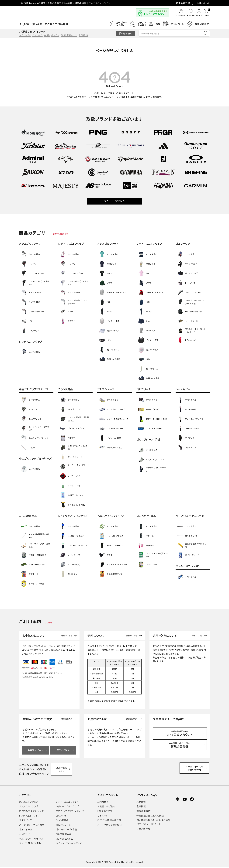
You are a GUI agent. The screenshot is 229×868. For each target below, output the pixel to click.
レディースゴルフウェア (67, 803)
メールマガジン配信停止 (110, 826)
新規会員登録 (183, 3)
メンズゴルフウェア (28, 803)
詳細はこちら (67, 636)
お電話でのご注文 (106, 808)
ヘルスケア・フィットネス (31, 840)
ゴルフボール (26, 831)
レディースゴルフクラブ (67, 808)
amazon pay (58, 650)
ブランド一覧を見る (114, 201)
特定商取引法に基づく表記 (150, 817)
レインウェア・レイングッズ (69, 844)
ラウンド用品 (62, 821)
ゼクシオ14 (25, 35)
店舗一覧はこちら (63, 769)
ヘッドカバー (25, 835)
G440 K (55, 35)
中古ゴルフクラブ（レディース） (71, 812)
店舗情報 (141, 803)
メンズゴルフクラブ (28, 808)
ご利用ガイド (104, 803)
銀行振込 (62, 646)
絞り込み (125, 33)
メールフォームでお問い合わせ (196, 769)
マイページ (103, 817)
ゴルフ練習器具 (64, 835)
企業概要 (141, 808)
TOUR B (83, 35)
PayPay (71, 650)
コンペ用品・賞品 (64, 840)
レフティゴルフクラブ (29, 817)
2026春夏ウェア (69, 35)
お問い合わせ (203, 3)
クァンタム (37, 35)
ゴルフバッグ (25, 821)
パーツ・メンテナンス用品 (32, 826)
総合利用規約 (143, 812)
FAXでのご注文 (105, 812)
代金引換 (27, 646)
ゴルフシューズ (63, 826)
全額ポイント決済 (40, 650)
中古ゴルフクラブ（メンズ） (32, 812)
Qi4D (47, 35)
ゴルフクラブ (62, 817)
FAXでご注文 (63, 750)
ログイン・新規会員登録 (109, 821)
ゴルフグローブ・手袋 (66, 831)
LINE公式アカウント (180, 733)
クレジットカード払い (44, 646)
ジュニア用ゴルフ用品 (30, 844)
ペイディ (39, 654)
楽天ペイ (28, 654)
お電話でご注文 (36, 750)
